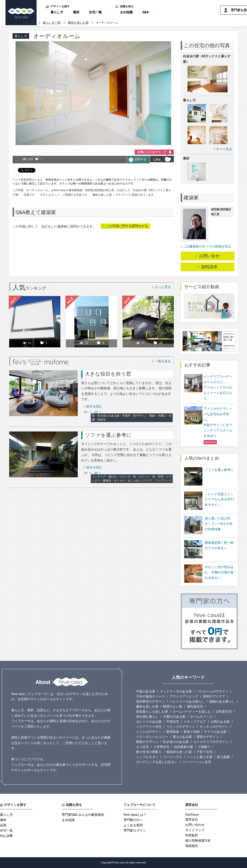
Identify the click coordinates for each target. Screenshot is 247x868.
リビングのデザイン (181, 727)
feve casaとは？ (135, 815)
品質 (3, 825)
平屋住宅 (173, 722)
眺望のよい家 (173, 706)
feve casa (29, 23)
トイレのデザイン (149, 732)
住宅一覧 (95, 12)
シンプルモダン (147, 757)
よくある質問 (133, 825)
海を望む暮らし (147, 717)
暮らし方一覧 (52, 23)
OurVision (192, 815)
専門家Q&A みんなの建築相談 (83, 815)
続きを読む (94, 406)
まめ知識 (126, 12)
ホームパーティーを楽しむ (192, 711)
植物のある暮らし (222, 701)
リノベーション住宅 (197, 762)
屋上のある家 (182, 737)
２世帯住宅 (161, 747)
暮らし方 (57, 12)
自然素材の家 (184, 747)
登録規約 (192, 846)
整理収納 (173, 732)
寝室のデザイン (208, 737)
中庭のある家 (146, 691)
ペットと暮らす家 (200, 757)
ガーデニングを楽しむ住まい (157, 762)
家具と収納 (192, 732)
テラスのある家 (215, 732)
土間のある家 (220, 722)
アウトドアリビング (184, 696)
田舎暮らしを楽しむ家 (152, 711)
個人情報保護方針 (198, 841)
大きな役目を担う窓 (108, 374)
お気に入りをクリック (152, 152)
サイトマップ (195, 830)
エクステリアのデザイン (211, 742)
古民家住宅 (224, 711)
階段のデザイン (147, 742)
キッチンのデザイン (214, 727)
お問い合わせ (195, 825)
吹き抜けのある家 (176, 742)
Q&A (145, 12)
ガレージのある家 (149, 722)
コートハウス (173, 757)
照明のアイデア (214, 696)
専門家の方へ (133, 820)
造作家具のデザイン (150, 701)
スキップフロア (195, 722)
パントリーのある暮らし (187, 701)
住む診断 (6, 836)
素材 (76, 12)
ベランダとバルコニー (152, 737)
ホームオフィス (201, 717)
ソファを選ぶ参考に (108, 435)
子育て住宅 (204, 752)
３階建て (204, 747)
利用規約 (192, 835)
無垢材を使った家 (179, 752)
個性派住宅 (195, 706)
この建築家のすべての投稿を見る (207, 246)
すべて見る (224, 149)
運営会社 (192, 819)
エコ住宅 (142, 747)
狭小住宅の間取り (149, 752)
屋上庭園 (223, 757)
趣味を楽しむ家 (78, 23)
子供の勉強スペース (150, 696)
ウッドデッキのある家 (176, 691)
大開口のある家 (174, 717)
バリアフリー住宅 (149, 727)
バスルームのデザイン (212, 691)
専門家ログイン (135, 830)
